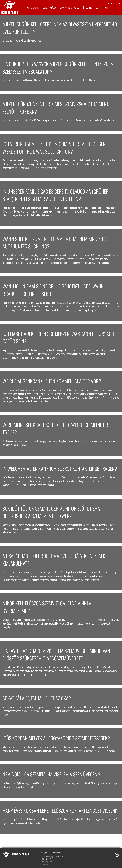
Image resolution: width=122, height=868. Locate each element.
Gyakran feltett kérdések (71, 8)
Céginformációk (32, 8)
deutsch (117, 4)
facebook (45, 864)
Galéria (89, 8)
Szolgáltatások (49, 8)
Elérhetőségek (102, 8)
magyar (110, 4)
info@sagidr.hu (47, 862)
